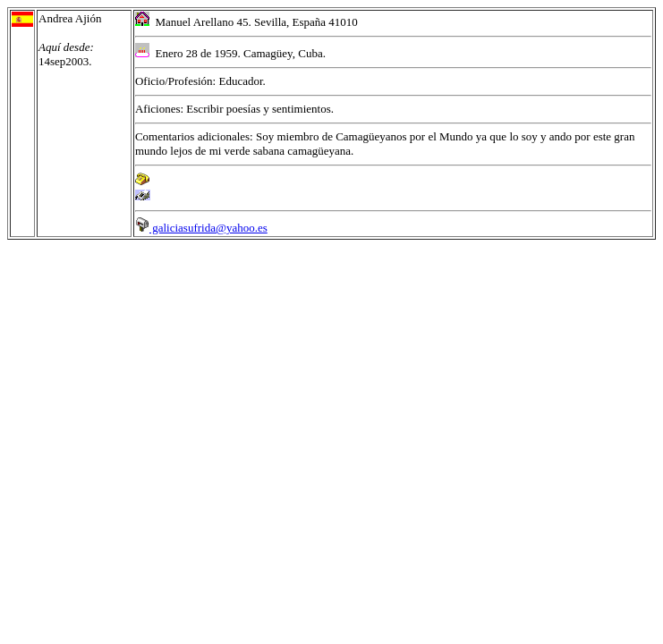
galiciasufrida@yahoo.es (201, 228)
